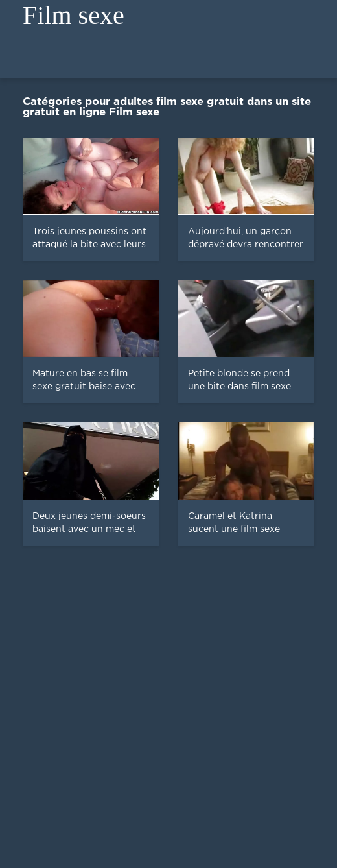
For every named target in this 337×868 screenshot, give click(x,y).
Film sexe (74, 15)
